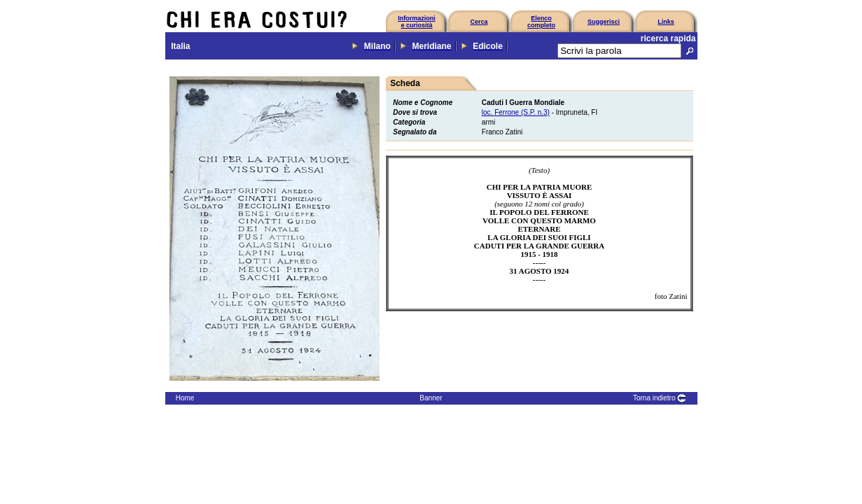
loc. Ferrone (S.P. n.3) (516, 112)
